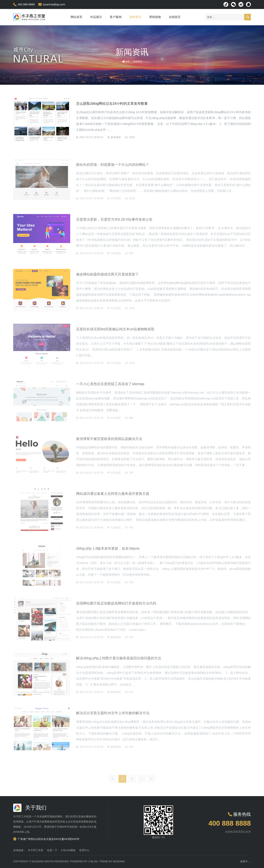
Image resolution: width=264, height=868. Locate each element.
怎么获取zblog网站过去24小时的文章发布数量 (125, 103)
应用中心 (84, 850)
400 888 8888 (26, 4)
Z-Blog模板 (68, 850)
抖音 (226, 4)
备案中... (245, 861)
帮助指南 (155, 17)
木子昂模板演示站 (30, 17)
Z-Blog (93, 861)
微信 (233, 4)
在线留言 (175, 17)
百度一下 (52, 850)
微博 (241, 4)
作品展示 (96, 17)
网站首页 (76, 17)
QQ (248, 4)
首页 (128, 62)
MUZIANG (38, 861)
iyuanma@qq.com (54, 4)
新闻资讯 (135, 17)
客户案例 (116, 17)
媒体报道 (116, 137)
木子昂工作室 (36, 850)
